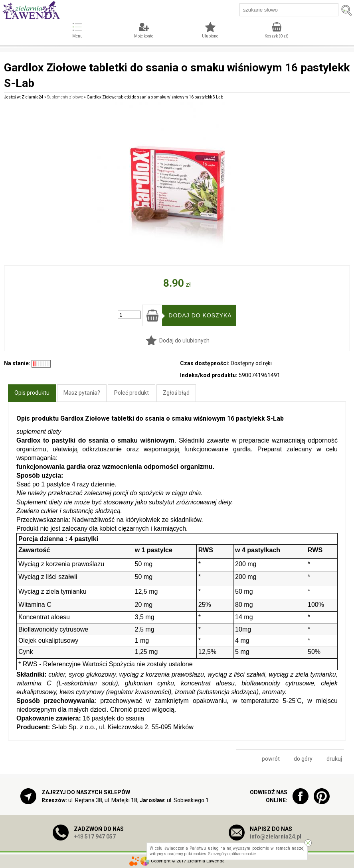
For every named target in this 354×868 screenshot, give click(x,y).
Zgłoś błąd (176, 393)
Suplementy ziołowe (65, 97)
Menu (77, 36)
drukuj (334, 759)
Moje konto (144, 36)
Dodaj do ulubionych (184, 341)
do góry (303, 759)
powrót (271, 759)
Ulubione (210, 36)
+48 (95, 837)
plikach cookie (243, 854)
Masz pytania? (82, 393)
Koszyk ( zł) (277, 36)
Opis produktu (32, 393)
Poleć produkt (132, 393)
